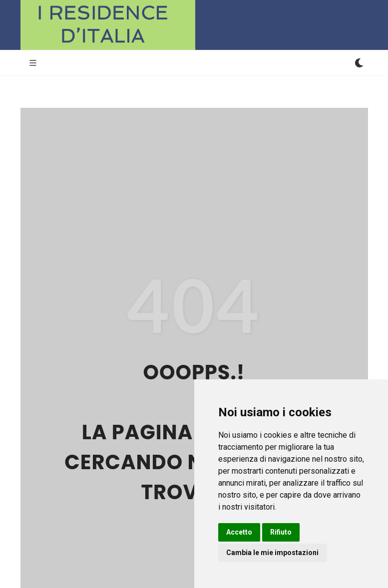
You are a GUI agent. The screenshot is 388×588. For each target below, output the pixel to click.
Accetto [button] (239, 532)
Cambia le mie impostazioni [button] (272, 553)
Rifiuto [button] (281, 532)
